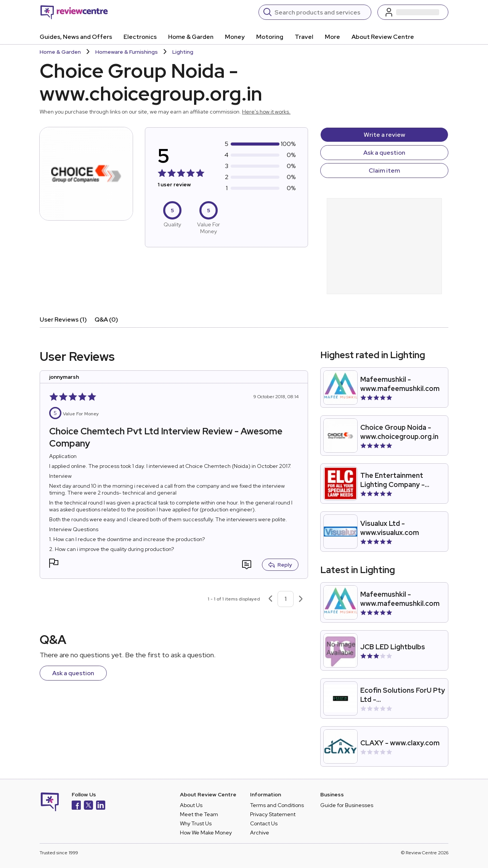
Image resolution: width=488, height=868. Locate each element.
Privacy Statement (273, 814)
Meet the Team (199, 814)
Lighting (183, 52)
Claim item (384, 171)
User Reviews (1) (63, 319)
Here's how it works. (266, 112)
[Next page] (301, 599)
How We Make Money (206, 833)
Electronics (140, 37)
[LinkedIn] (101, 806)
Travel (304, 37)
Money (235, 37)
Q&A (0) (106, 319)
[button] (54, 564)
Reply (280, 565)
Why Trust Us (196, 823)
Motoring (270, 37)
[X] (88, 806)
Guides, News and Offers (76, 37)
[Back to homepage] (74, 12)
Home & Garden (191, 37)
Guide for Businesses (347, 805)
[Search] (320, 12)
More (332, 37)
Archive (260, 833)
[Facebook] (76, 806)
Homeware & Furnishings (127, 52)
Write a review (384, 135)
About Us (191, 805)
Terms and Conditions (277, 805)
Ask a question (384, 153)
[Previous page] (270, 599)
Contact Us (264, 823)
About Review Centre (383, 37)
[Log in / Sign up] (413, 12)
